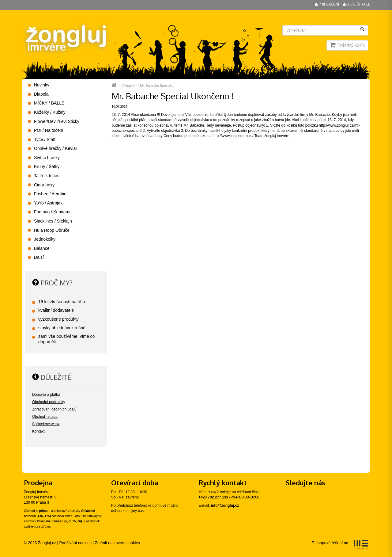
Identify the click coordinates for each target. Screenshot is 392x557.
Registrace (357, 4)
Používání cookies (76, 543)
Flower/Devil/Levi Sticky (57, 121)
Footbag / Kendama (53, 212)
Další (39, 257)
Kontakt (38, 431)
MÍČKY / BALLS (49, 103)
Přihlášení (327, 4)
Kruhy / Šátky (47, 166)
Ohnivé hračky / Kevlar (56, 148)
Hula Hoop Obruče (52, 230)
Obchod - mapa (45, 417)
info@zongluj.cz (225, 505)
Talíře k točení (47, 176)
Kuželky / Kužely (50, 112)
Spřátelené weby (46, 424)
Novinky (42, 85)
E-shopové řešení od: (340, 545)
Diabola (41, 94)
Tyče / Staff (45, 139)
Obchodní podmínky (49, 402)
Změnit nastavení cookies (117, 543)
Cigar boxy (44, 185)
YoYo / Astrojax (48, 203)
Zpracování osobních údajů (54, 409)
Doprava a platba (46, 395)
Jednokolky (45, 239)
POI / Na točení (49, 130)
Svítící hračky (47, 158)
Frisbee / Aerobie (50, 194)
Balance (42, 248)
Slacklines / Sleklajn (53, 221)
